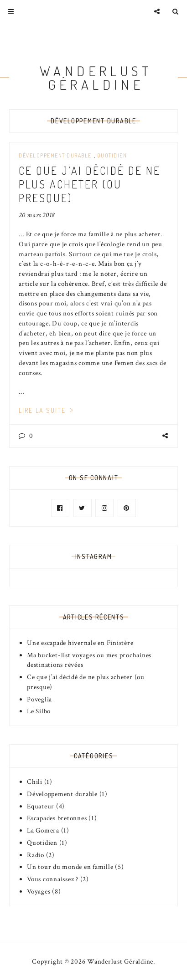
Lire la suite (47, 410)
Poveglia (39, 699)
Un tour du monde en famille (70, 867)
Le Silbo (39, 711)
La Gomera (43, 830)
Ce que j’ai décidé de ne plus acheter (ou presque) (90, 184)
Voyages (39, 891)
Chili (35, 782)
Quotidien (112, 155)
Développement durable (55, 155)
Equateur (41, 806)
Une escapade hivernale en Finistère (80, 643)
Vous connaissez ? (53, 879)
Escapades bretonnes (57, 818)
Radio (36, 855)
